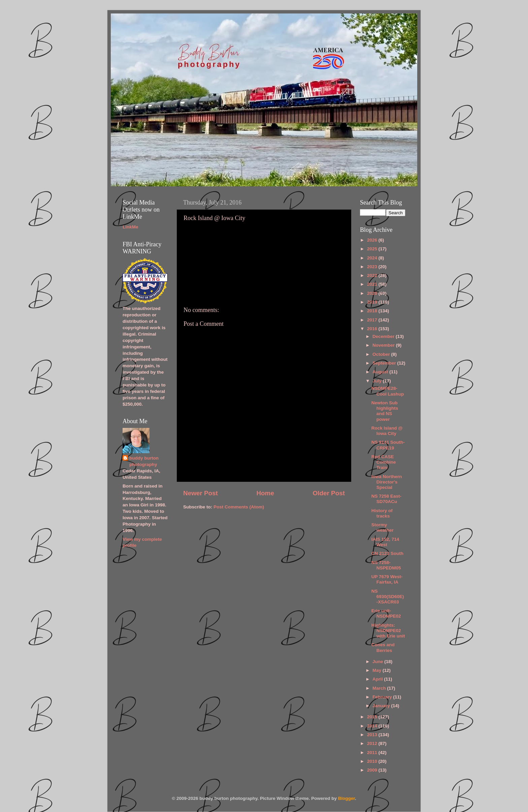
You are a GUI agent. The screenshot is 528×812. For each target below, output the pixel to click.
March (380, 688)
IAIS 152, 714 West (385, 542)
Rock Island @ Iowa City (387, 431)
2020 (373, 293)
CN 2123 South (387, 553)
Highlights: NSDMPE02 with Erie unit (388, 631)
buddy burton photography (144, 461)
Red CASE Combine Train (384, 462)
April (378, 679)
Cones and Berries (383, 647)
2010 (373, 761)
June (378, 662)
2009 (373, 770)
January (382, 706)
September (385, 363)
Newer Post (201, 493)
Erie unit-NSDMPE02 (386, 613)
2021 (373, 284)
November (384, 345)
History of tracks (382, 513)
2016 (373, 329)
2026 (373, 240)
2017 (373, 320)
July (378, 381)
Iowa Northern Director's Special (387, 482)
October (382, 354)
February (383, 697)
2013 (373, 735)
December (384, 336)
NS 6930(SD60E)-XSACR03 (388, 597)
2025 (373, 249)
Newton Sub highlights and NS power (385, 411)
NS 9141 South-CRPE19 (388, 445)
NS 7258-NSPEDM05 (386, 565)
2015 (373, 717)
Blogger (346, 798)
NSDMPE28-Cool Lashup (388, 391)
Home (265, 493)
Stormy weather (383, 527)
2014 (373, 726)
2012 (373, 743)
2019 (373, 302)
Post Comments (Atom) (239, 507)
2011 (373, 753)
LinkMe (130, 227)
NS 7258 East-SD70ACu (386, 499)
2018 (373, 311)
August (381, 372)
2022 (373, 275)
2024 (373, 258)
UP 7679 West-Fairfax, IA (387, 579)
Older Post (329, 493)
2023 (373, 267)
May (377, 670)
